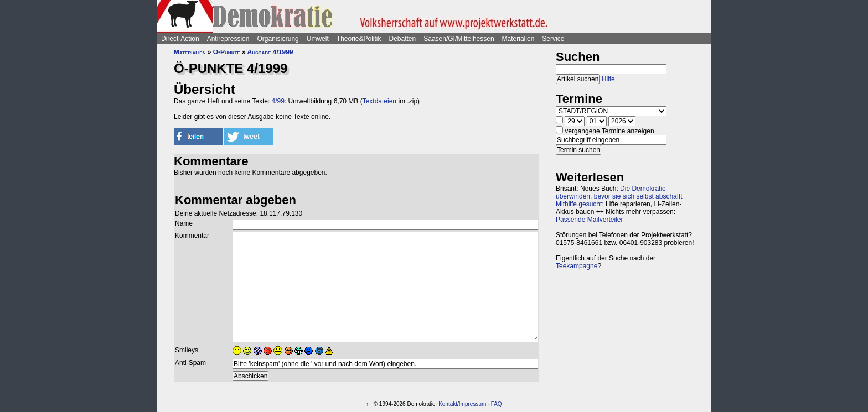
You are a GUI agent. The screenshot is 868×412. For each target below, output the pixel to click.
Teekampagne (577, 266)
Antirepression (228, 39)
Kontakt (448, 404)
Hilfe (608, 79)
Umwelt (318, 39)
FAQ (497, 404)
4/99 (278, 101)
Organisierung (278, 39)
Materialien (518, 39)
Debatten (403, 39)
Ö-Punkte (227, 52)
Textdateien (379, 101)
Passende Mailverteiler (589, 220)
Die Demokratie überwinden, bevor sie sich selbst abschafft (619, 192)
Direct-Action (180, 39)
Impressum (472, 404)
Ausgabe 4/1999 (270, 52)
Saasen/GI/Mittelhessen (459, 39)
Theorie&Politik (359, 39)
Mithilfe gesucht (579, 204)
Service (553, 39)
